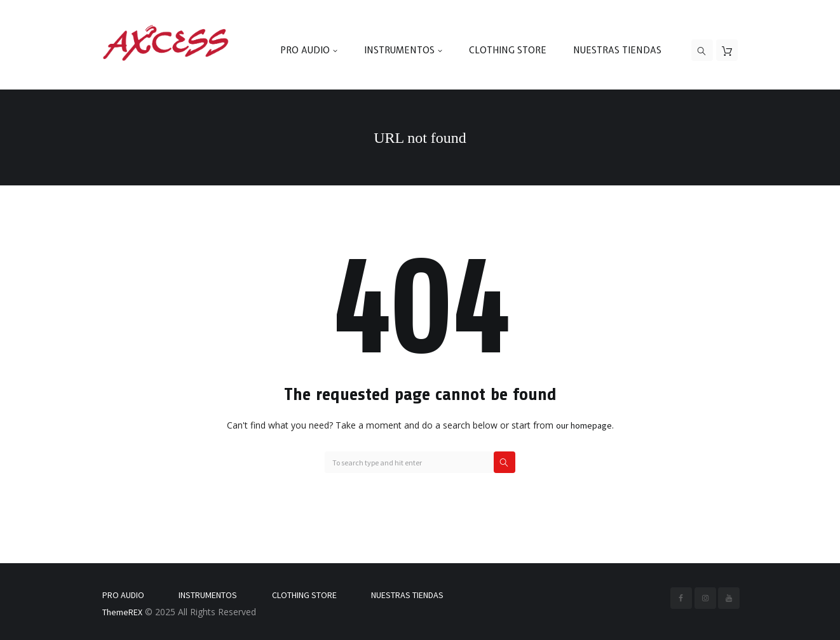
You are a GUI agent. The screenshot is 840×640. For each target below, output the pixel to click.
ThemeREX (122, 612)
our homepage (584, 425)
